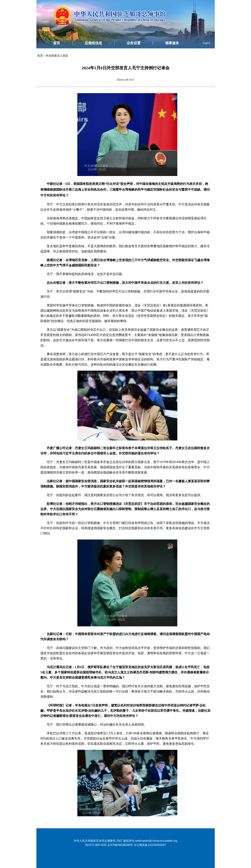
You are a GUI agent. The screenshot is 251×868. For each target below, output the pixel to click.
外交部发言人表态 (57, 56)
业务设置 (134, 43)
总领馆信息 (93, 43)
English (206, 43)
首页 (57, 43)
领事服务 (172, 43)
